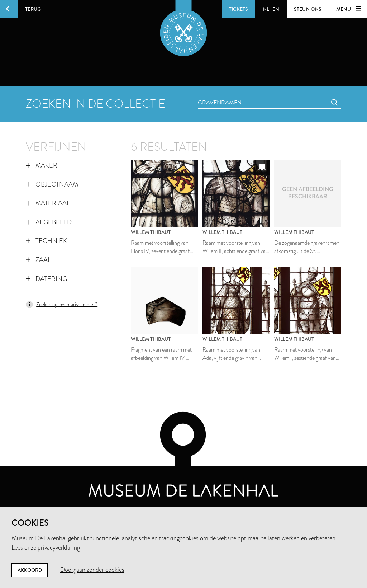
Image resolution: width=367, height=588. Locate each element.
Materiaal (48, 203)
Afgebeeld (49, 222)
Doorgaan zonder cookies (92, 570)
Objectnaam (52, 184)
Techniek (46, 241)
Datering (46, 279)
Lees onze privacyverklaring (46, 547)
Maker (42, 165)
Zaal (38, 260)
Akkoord (30, 570)
